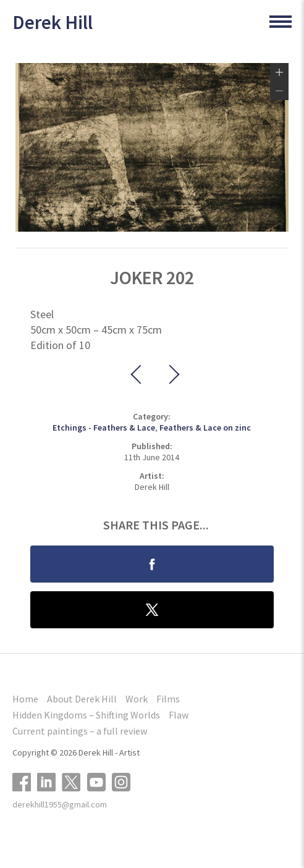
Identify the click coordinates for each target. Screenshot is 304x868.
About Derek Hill (82, 699)
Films (168, 699)
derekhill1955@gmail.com (60, 804)
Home (25, 699)
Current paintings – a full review (80, 731)
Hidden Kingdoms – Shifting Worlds (86, 715)
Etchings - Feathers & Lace (104, 428)
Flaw (179, 715)
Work (137, 699)
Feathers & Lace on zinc (205, 428)
